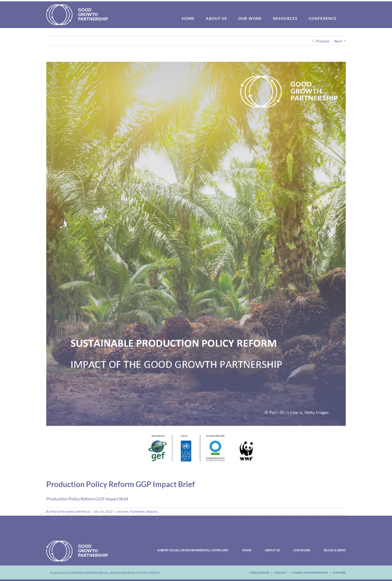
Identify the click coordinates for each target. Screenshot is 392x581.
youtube (339, 573)
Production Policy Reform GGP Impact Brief (87, 499)
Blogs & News (335, 550)
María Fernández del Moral (70, 511)
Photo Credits (148, 573)
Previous (323, 41)
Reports (152, 511)
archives (122, 511)
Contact (280, 573)
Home (247, 550)
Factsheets (137, 511)
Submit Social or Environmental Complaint (193, 550)
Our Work (302, 550)
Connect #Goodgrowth (310, 573)
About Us (272, 550)
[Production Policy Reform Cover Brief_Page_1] (196, 267)
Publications (260, 573)
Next (338, 41)
